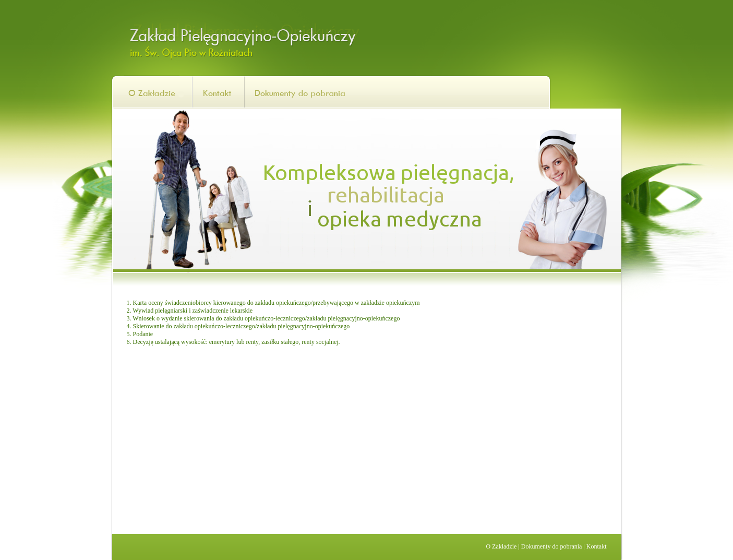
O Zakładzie (501, 546)
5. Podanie (140, 334)
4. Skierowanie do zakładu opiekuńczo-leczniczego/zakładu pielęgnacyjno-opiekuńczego (238, 326)
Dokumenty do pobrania (552, 546)
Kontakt (597, 546)
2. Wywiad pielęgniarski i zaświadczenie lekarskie (190, 311)
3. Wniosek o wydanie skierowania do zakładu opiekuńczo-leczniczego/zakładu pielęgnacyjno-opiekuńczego (263, 318)
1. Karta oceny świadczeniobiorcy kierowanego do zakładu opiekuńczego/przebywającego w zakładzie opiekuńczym (273, 303)
